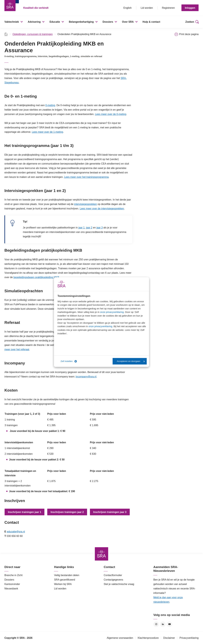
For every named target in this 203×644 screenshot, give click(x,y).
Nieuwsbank (11, 589)
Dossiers (108, 22)
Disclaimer (169, 638)
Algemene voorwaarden (120, 638)
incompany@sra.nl (86, 377)
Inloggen (190, 8)
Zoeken (190, 22)
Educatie (55, 22)
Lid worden (147, 8)
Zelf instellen (69, 361)
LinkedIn (163, 624)
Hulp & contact (151, 22)
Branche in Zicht (13, 575)
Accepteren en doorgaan (131, 361)
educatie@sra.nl (16, 532)
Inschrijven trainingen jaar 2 (67, 512)
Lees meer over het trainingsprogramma (86, 177)
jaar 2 (89, 228)
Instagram (156, 624)
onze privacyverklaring (112, 312)
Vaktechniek (12, 22)
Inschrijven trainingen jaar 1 (25, 512)
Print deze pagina (189, 34)
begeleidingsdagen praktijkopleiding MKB (36, 277)
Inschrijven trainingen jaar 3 (110, 512)
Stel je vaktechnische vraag (119, 584)
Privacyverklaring (189, 638)
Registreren (168, 8)
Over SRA (128, 22)
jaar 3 (100, 228)
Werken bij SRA (63, 584)
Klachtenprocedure (148, 638)
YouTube (169, 624)
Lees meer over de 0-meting (111, 114)
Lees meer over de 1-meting (47, 132)
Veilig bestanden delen (67, 575)
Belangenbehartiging (81, 22)
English (128, 8)
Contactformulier (113, 575)
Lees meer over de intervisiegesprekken (102, 209)
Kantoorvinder (12, 584)
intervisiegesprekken (86, 204)
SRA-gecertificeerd (65, 580)
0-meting (50, 105)
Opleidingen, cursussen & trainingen (33, 34)
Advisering (34, 22)
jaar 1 (81, 228)
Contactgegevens (113, 580)
